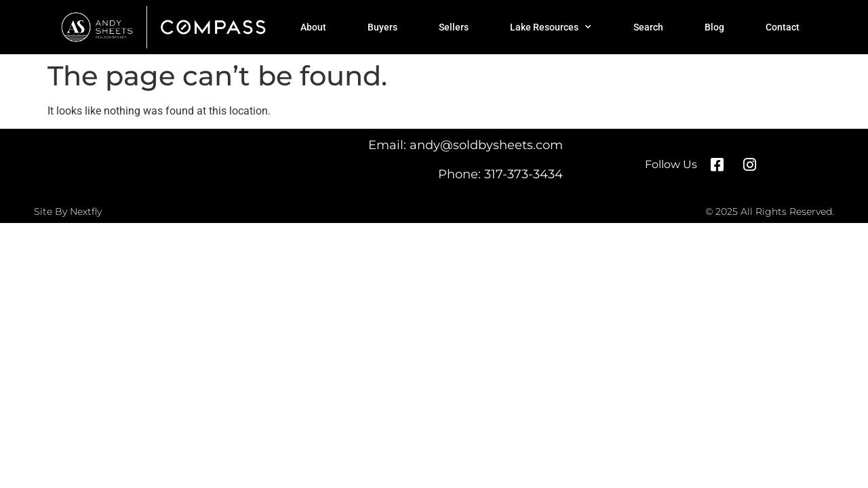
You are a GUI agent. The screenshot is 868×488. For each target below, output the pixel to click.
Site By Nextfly (68, 211)
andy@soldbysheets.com (486, 145)
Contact (783, 27)
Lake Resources (551, 27)
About (313, 27)
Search (648, 27)
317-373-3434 (524, 174)
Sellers (454, 27)
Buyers (382, 27)
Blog (714, 27)
